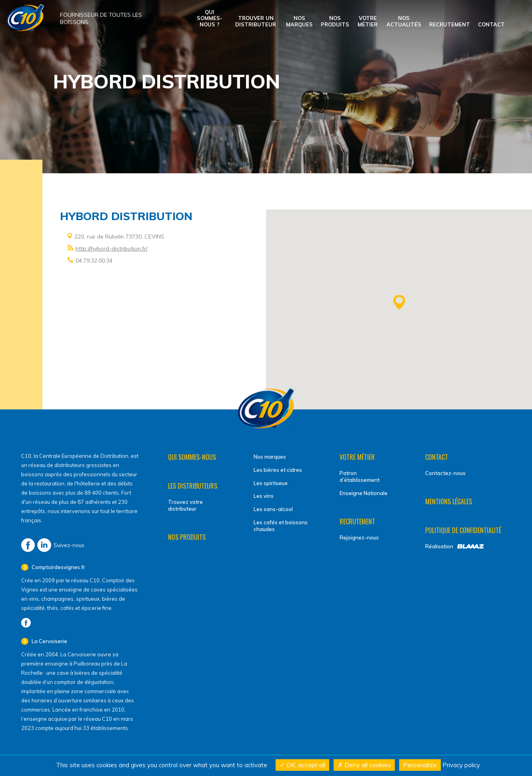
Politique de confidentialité (463, 530)
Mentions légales (449, 501)
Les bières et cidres (278, 470)
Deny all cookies (364, 765)
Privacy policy (461, 765)
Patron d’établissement (360, 476)
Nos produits (335, 21)
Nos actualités (404, 21)
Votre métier (368, 21)
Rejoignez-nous (359, 537)
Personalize (420, 765)
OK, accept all (302, 765)
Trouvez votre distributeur (185, 505)
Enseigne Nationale (364, 493)
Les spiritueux (271, 483)
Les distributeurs (193, 486)
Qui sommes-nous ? (210, 18)
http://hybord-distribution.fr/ (112, 249)
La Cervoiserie (49, 641)
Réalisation (439, 546)
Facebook (28, 545)
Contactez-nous (445, 473)
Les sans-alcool (273, 509)
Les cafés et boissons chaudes (281, 526)
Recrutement (450, 24)
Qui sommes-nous (192, 457)
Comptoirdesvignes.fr (58, 567)
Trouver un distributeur (256, 21)
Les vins (264, 496)
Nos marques (299, 21)
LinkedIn (44, 545)
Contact (491, 24)
